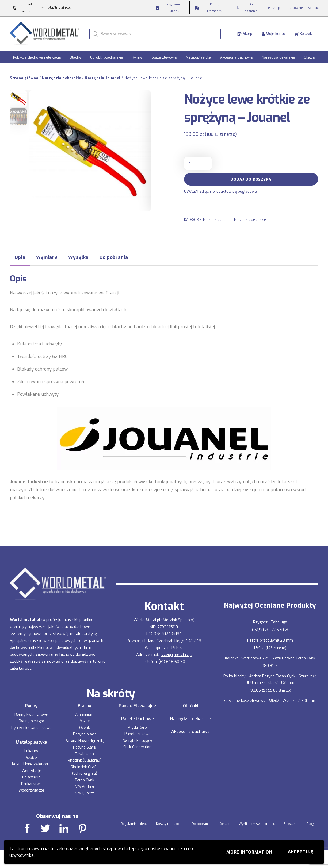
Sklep (245, 33)
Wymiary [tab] (47, 256)
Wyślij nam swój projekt (257, 823)
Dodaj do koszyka (251, 179)
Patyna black (84, 733)
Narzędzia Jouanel (103, 77)
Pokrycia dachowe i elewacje (37, 57)
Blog (310, 823)
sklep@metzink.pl (176, 654)
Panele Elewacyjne (137, 705)
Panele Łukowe (138, 733)
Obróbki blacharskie (107, 57)
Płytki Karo (137, 727)
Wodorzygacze (31, 790)
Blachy (75, 57)
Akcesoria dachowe (237, 57)
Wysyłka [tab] (78, 256)
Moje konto (273, 33)
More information (249, 852)
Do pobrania (201, 823)
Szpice (31, 757)
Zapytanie (291, 823)
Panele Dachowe (138, 718)
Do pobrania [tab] (114, 256)
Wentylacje (31, 770)
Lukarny (31, 750)
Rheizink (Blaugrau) (85, 760)
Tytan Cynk (84, 779)
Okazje (309, 57)
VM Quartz (85, 792)
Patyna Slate (84, 747)
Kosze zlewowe (164, 57)
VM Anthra (85, 786)
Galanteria (31, 776)
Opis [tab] (20, 256)
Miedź (85, 720)
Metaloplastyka (198, 57)
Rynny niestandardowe (31, 727)
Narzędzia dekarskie (278, 57)
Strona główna (24, 77)
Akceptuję (301, 852)
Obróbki (191, 705)
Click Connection (137, 746)
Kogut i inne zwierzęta (31, 763)
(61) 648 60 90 (172, 661)
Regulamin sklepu (134, 823)
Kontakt (225, 823)
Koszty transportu (170, 823)
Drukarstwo (31, 783)
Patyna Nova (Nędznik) (85, 740)
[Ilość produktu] (198, 163)
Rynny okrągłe (31, 720)
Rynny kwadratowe (31, 714)
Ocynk (85, 727)
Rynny (137, 57)
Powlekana (84, 753)
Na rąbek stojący (138, 740)
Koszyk (303, 33)
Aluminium (84, 714)
